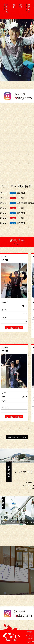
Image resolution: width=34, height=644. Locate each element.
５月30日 (20, 198)
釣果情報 (29, 632)
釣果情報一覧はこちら (17, 437)
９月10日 (20, 218)
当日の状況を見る (14, 328)
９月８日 (5, 351)
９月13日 (20, 208)
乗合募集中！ (22, 193)
